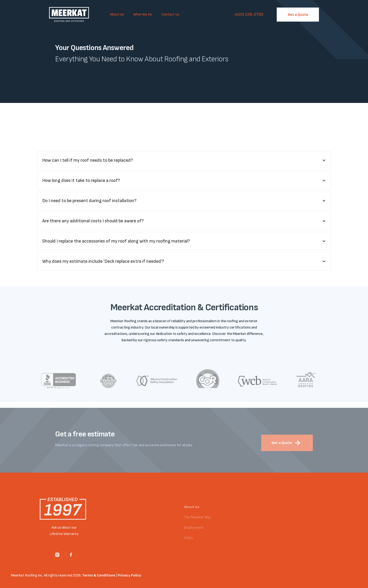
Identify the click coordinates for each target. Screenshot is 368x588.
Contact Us (170, 14)
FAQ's (188, 541)
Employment (194, 531)
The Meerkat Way (198, 521)
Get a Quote (298, 15)
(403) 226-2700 (249, 14)
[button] (117, 15)
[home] (70, 14)
